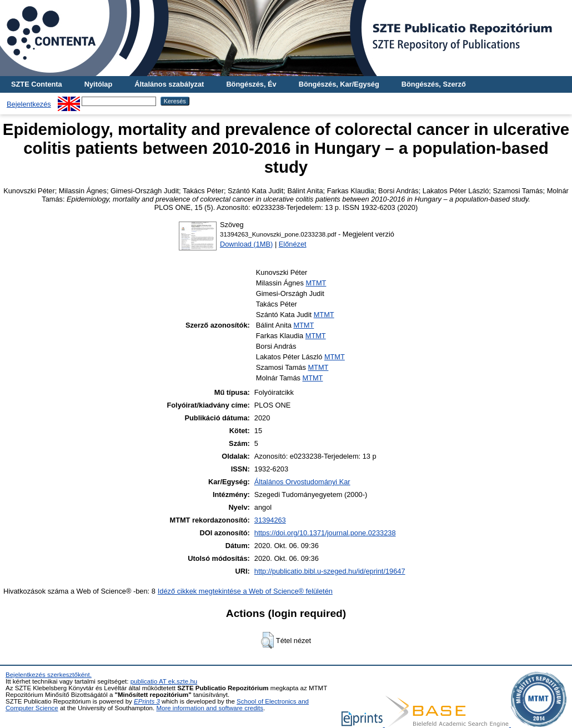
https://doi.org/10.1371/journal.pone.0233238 (325, 533)
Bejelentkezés (29, 104)
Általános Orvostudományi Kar (302, 482)
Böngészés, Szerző (434, 84)
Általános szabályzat (169, 84)
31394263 (270, 520)
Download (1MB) (246, 244)
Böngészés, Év (251, 84)
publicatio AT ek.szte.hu (164, 681)
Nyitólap (98, 84)
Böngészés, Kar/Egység (339, 84)
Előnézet (293, 244)
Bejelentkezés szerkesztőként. (49, 675)
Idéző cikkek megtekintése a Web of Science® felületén (245, 591)
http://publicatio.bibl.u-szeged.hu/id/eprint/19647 (330, 571)
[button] (267, 640)
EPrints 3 (147, 701)
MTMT (316, 283)
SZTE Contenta (37, 84)
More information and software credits (210, 708)
